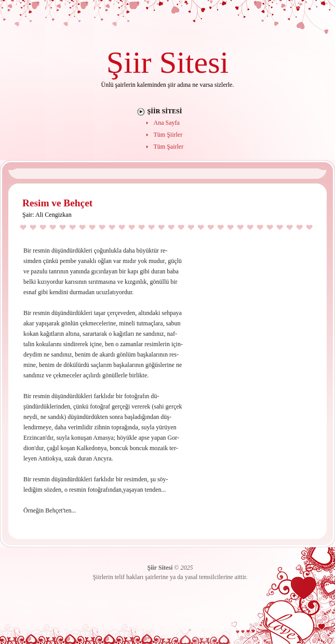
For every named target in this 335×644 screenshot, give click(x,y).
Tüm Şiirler (168, 135)
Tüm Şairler (169, 147)
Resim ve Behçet (57, 203)
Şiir (129, 62)
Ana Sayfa (167, 123)
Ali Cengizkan (53, 215)
